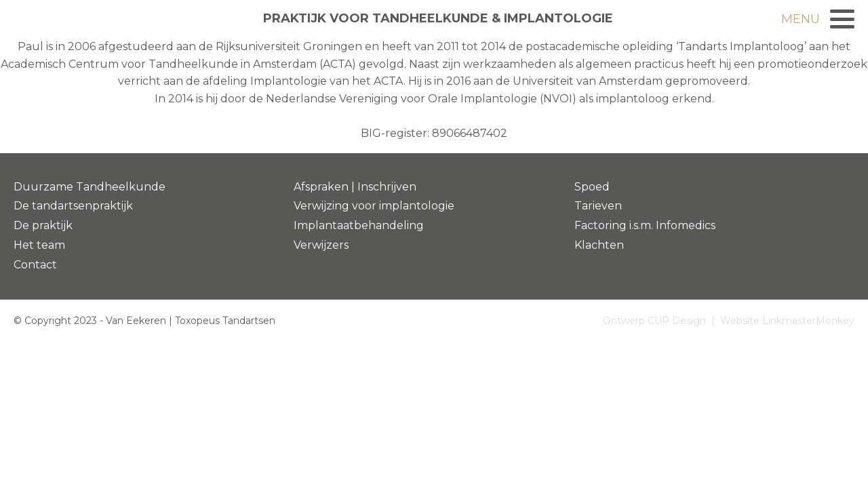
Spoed (592, 187)
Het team (39, 245)
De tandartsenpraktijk (73, 206)
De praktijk (43, 225)
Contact (35, 265)
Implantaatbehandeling (359, 225)
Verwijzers (321, 245)
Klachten (599, 245)
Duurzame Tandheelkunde (90, 187)
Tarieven (598, 206)
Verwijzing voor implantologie (374, 206)
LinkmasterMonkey (808, 321)
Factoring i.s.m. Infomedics (645, 225)
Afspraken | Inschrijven (355, 187)
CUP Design (677, 321)
